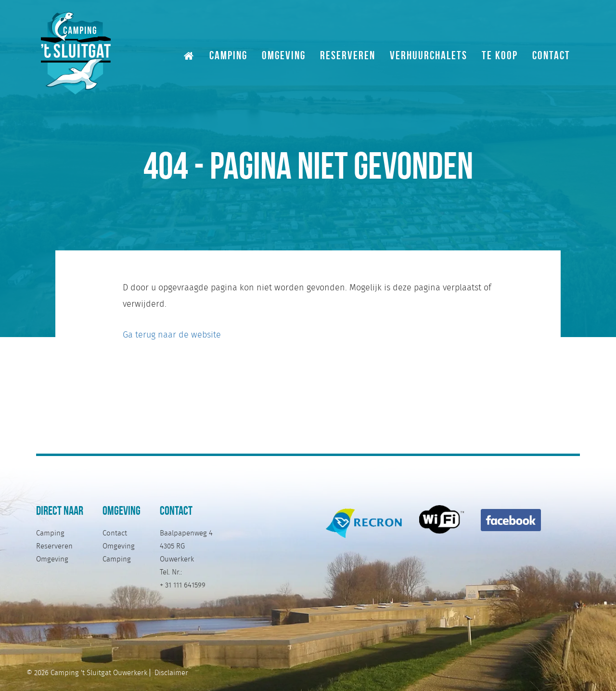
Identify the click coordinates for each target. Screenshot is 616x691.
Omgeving (284, 55)
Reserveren (348, 55)
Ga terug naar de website (172, 335)
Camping (228, 55)
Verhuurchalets (429, 55)
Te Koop (500, 55)
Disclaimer (171, 673)
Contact (551, 55)
